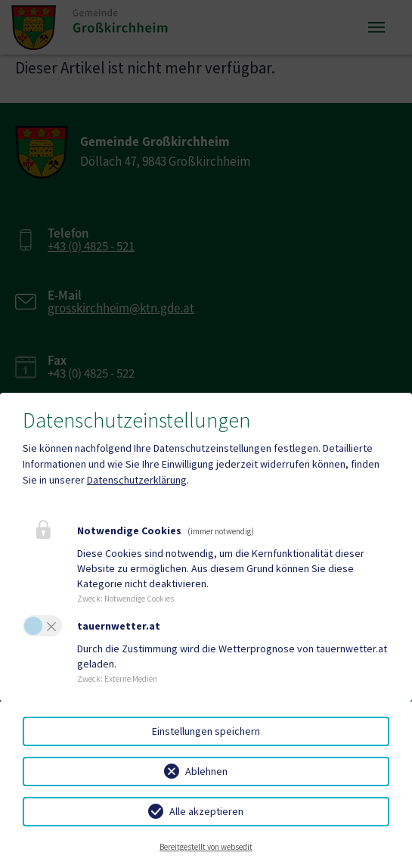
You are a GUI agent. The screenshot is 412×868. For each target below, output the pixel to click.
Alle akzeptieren (206, 811)
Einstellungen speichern (206, 731)
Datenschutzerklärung (137, 480)
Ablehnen (206, 771)
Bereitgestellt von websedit (206, 847)
